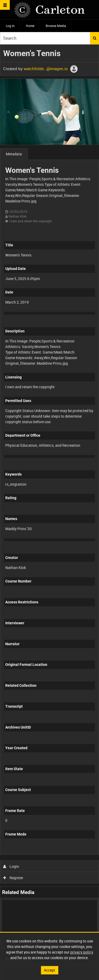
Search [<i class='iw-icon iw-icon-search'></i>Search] (95, 38)
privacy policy (82, 952)
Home (30, 26)
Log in (10, 26)
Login (11, 866)
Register (13, 878)
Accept (49, 970)
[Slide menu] (5, 5)
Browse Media (56, 26)
